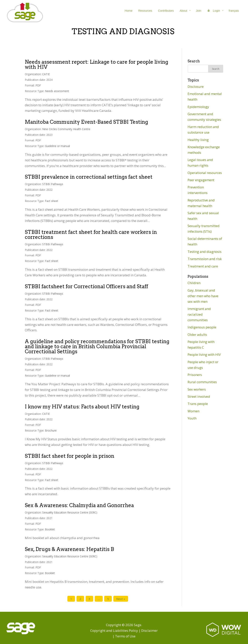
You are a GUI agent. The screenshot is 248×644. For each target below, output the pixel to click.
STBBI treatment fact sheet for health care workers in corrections (91, 235)
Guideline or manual (57, 146)
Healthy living (198, 140)
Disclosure (196, 87)
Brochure (51, 430)
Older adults (197, 335)
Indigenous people (202, 327)
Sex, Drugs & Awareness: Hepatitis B (69, 549)
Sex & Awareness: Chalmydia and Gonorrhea (79, 505)
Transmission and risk (205, 259)
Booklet (50, 529)
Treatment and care (203, 266)
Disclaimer (149, 631)
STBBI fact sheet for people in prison (70, 456)
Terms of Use (125, 636)
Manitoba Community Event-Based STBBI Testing (86, 122)
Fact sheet (52, 201)
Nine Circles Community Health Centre (66, 129)
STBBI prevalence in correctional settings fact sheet (89, 177)
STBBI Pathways (53, 184)
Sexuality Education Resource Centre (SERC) (70, 512)
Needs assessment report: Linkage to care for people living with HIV (96, 64)
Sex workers (197, 389)
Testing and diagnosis (205, 252)
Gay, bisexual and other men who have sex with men (203, 296)
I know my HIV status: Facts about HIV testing (82, 407)
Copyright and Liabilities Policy (114, 631)
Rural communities (202, 382)
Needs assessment (57, 91)
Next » (121, 599)
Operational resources (205, 173)
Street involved (199, 396)
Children (194, 283)
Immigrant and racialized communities (199, 314)
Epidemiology (198, 107)
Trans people (198, 404)
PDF (38, 85)
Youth (192, 418)
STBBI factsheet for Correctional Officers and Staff (86, 286)
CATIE (46, 74)
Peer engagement (201, 180)
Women (193, 411)
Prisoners (195, 375)
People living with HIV (204, 355)
